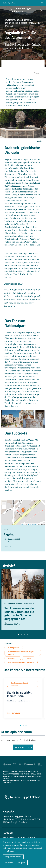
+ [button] (4, 504)
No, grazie (22, 863)
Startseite (10, 20)
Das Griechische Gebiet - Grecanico (22, 23)
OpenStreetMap (33, 524)
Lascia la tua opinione (23, 747)
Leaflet (23, 524)
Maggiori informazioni (13, 857)
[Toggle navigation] (4, 10)
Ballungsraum (24, 20)
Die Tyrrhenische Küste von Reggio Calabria (21, 653)
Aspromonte (13, 658)
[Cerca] (42, 10)
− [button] (4, 507)
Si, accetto (9, 863)
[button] (19, 634)
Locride (28, 658)
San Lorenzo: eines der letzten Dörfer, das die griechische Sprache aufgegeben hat (19, 613)
